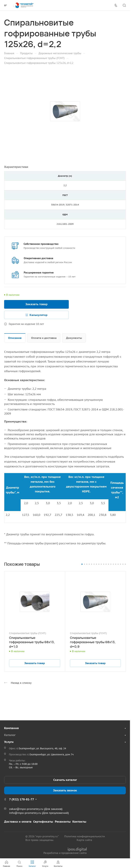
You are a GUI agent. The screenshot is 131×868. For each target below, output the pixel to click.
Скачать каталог (65, 780)
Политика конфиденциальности (84, 836)
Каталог (10, 735)
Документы (74, 338)
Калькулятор (39, 315)
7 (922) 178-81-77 (22, 799)
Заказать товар (37, 304)
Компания (11, 728)
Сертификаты (43, 822)
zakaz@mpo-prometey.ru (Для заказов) (36, 809)
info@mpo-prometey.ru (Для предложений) (39, 813)
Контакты (79, 822)
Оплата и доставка (44, 338)
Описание (15, 338)
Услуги (9, 742)
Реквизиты (63, 822)
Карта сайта (84, 840)
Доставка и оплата (18, 822)
